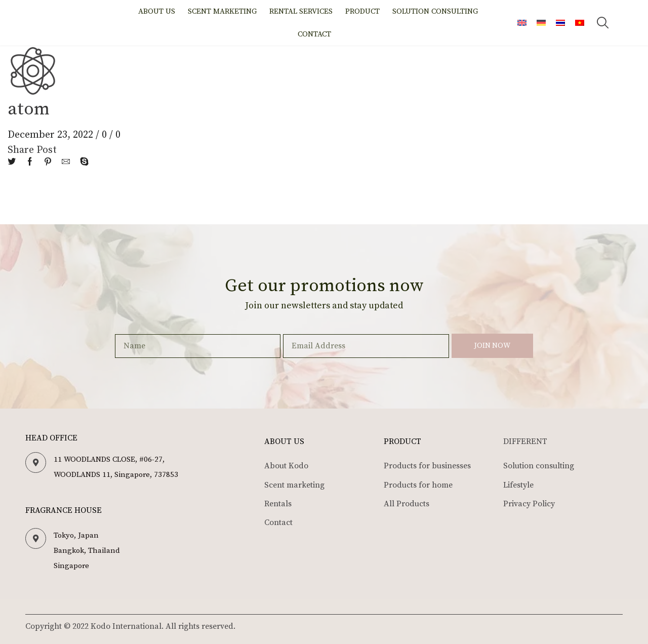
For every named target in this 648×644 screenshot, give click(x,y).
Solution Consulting (435, 11)
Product (362, 11)
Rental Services (301, 11)
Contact (314, 34)
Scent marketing (222, 11)
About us (157, 11)
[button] (603, 23)
